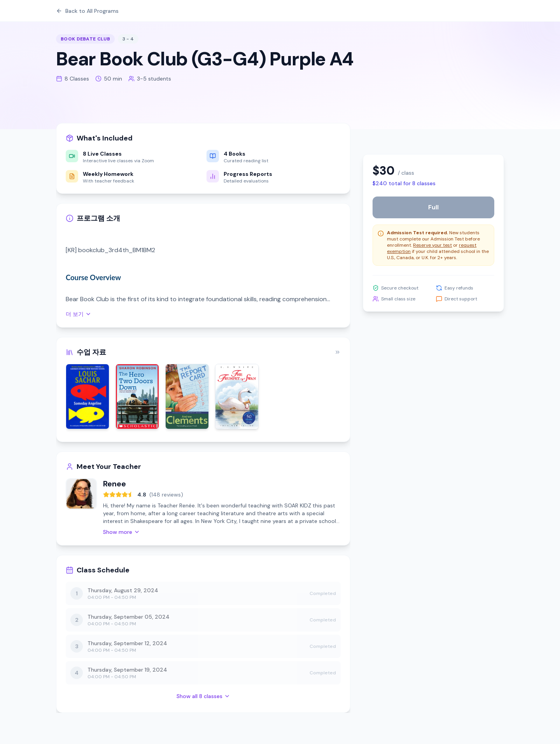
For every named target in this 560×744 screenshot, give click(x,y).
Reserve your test (432, 245)
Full (433, 207)
